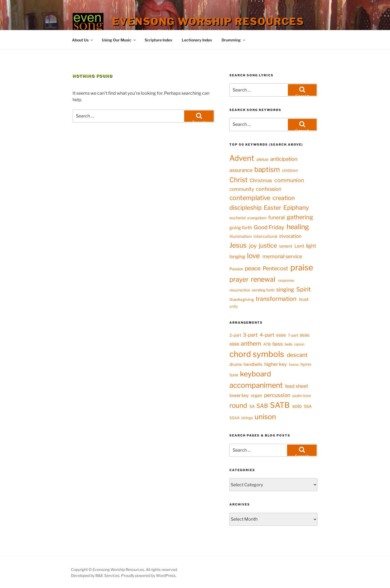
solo (297, 406)
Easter (272, 208)
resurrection (240, 290)
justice (268, 245)
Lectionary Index (197, 40)
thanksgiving (242, 300)
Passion (236, 269)
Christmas (261, 180)
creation (284, 198)
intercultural (265, 236)
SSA (308, 406)
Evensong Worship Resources (208, 21)
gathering (300, 217)
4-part (267, 335)
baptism (267, 169)
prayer (239, 279)
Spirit (303, 289)
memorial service (282, 256)
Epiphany (296, 208)
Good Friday (269, 227)
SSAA (235, 418)
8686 (305, 335)
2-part (235, 335)
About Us (83, 40)
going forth (241, 228)
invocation (290, 236)
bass (278, 344)
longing (237, 256)
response (286, 280)
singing (285, 290)
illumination (241, 236)
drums (236, 364)
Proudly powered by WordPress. (149, 575)
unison (265, 417)
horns (294, 364)
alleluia (262, 159)
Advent (242, 158)
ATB (267, 344)
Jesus (238, 245)
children (290, 170)
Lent (299, 246)
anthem (251, 343)
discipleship (246, 208)
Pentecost (275, 268)
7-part (293, 335)
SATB (280, 405)
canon (299, 344)
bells (289, 344)
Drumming (234, 40)
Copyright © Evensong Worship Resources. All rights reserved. (124, 569)
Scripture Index (158, 40)
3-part (250, 335)
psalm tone (302, 396)
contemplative (250, 198)
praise (302, 267)
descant (297, 355)
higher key (276, 364)
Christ (238, 180)
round (238, 405)
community (242, 189)
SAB (262, 406)
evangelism (257, 218)
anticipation (284, 159)
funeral (276, 217)
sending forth (263, 290)
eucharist (238, 218)
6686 (281, 335)
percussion (277, 395)
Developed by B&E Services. (96, 575)
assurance (241, 170)
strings (247, 418)
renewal (263, 279)
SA (252, 406)
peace (253, 268)
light (311, 246)
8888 (234, 344)
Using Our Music (119, 40)
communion (289, 180)
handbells (253, 364)
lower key (239, 395)
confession (269, 189)
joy (253, 246)
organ (256, 395)
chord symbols (257, 354)
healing (298, 227)
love (253, 256)
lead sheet (297, 386)
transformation (276, 299)
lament (286, 246)
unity (234, 306)
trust (304, 299)
